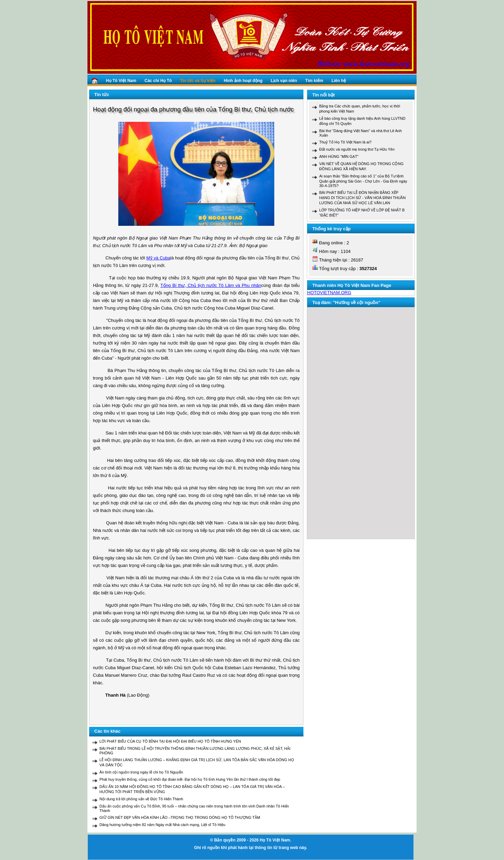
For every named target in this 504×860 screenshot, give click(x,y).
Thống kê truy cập (332, 229)
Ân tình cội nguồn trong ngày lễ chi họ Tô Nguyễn (141, 772)
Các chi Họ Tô (158, 81)
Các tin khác (107, 731)
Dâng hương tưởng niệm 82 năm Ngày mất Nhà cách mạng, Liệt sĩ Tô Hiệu (162, 825)
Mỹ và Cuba (158, 258)
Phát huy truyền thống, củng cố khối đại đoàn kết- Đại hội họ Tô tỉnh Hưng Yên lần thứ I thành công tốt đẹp (190, 779)
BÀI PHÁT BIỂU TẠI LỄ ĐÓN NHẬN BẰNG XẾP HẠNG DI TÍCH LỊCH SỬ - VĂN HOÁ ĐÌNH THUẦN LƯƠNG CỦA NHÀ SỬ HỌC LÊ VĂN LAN (362, 198)
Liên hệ (339, 81)
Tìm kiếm (314, 81)
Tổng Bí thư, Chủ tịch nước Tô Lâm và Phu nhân (211, 285)
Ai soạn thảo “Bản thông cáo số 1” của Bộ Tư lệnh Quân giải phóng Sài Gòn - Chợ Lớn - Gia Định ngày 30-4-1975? (363, 181)
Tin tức (102, 95)
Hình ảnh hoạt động (243, 81)
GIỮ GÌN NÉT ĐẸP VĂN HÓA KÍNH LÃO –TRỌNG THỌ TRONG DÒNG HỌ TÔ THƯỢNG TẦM (180, 817)
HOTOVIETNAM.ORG (329, 293)
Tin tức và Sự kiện (198, 81)
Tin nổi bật (323, 95)
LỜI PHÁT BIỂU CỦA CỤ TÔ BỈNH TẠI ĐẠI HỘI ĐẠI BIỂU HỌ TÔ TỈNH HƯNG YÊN (170, 741)
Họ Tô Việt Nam (121, 81)
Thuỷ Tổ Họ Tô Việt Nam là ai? (345, 142)
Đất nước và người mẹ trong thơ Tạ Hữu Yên (357, 149)
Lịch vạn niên (284, 81)
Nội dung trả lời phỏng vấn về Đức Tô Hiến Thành (141, 799)
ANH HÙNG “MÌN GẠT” (339, 156)
